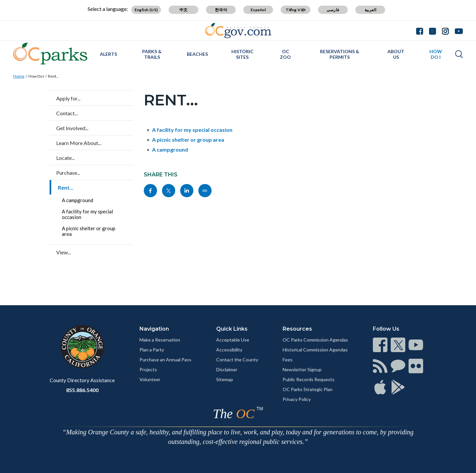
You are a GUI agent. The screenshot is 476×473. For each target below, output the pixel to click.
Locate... (65, 158)
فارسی (333, 10)
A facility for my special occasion (87, 214)
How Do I (436, 54)
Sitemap (225, 379)
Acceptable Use (233, 340)
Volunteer (150, 379)
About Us (396, 54)
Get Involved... (72, 128)
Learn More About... (79, 143)
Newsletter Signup (302, 369)
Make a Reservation (160, 340)
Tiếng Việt (296, 10)
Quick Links (232, 329)
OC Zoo (285, 54)
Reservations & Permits (340, 54)
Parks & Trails (152, 54)
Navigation (154, 329)
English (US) (146, 10)
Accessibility (229, 350)
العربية (371, 10)
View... (63, 252)
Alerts (108, 54)
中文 (184, 10)
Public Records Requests (309, 379)
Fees (288, 360)
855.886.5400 (82, 390)
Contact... (67, 113)
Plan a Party (152, 350)
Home (19, 76)
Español (258, 10)
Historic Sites (242, 54)
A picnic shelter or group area (89, 231)
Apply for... (68, 98)
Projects (148, 369)
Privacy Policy (297, 399)
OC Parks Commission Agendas (315, 340)
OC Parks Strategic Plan (308, 389)
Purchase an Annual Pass (165, 360)
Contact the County (237, 360)
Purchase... (68, 173)
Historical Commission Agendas (315, 350)
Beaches (197, 54)
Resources (297, 329)
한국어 (221, 10)
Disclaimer (227, 369)
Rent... (54, 76)
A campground (78, 200)
